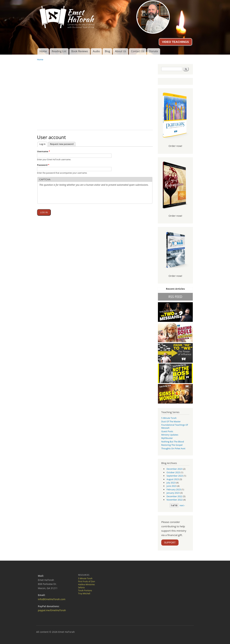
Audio (96, 51)
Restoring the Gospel (172, 445)
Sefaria (81, 587)
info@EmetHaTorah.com (52, 599)
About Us (121, 51)
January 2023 (173, 493)
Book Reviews (80, 51)
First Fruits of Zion (87, 581)
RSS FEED (175, 297)
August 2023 (173, 479)
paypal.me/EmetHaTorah (52, 610)
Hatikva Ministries (86, 584)
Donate (153, 51)
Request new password (62, 144)
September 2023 (175, 476)
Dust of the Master (171, 421)
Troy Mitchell (84, 594)
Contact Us (138, 51)
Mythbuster (167, 438)
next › (182, 505)
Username (44, 151)
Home (43, 51)
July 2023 (171, 483)
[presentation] (65, 203)
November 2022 (175, 500)
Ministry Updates (170, 435)
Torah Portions (85, 591)
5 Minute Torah (169, 418)
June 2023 (172, 486)
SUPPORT (170, 543)
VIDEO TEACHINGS (175, 42)
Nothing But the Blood (173, 442)
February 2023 (174, 489)
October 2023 (173, 472)
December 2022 (175, 496)
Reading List (59, 51)
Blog (107, 51)
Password (43, 165)
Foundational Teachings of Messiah (175, 426)
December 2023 (175, 469)
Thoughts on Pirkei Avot (173, 448)
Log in (43, 144)
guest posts (167, 431)
